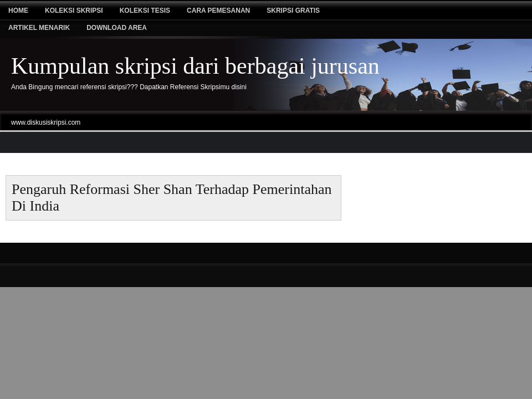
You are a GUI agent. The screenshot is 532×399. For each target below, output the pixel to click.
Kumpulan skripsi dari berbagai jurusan (195, 66)
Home (18, 11)
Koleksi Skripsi (74, 11)
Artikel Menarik (39, 28)
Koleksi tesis (145, 11)
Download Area (117, 28)
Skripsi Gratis (293, 11)
